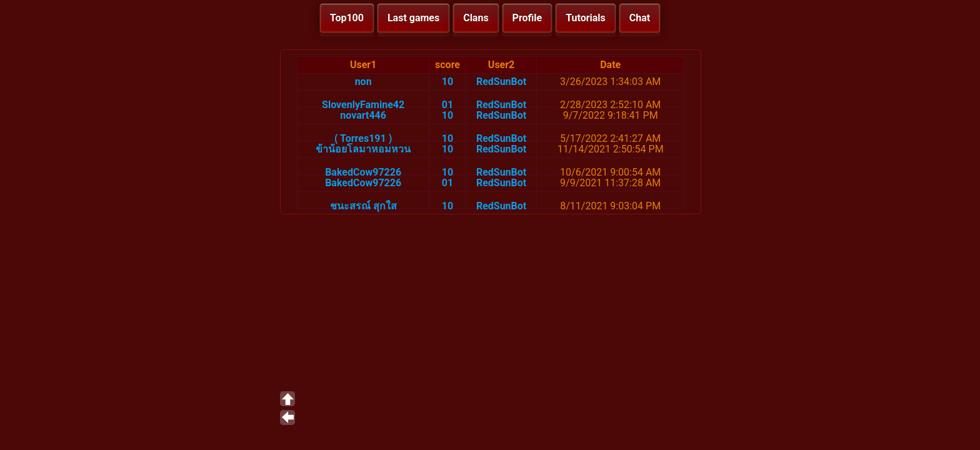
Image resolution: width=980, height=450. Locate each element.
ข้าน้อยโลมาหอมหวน (363, 149)
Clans (476, 18)
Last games (413, 18)
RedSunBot (501, 82)
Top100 (347, 18)
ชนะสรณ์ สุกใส (363, 206)
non (363, 82)
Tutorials (586, 18)
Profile (527, 18)
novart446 (363, 115)
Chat (640, 18)
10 (447, 82)
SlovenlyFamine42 (363, 105)
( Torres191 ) (363, 138)
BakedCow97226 (363, 172)
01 (447, 105)
